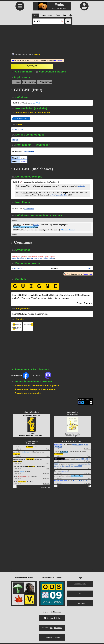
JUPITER (29, 448)
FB (51, 629)
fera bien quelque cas (30, 193)
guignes (24, 161)
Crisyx (56, 465)
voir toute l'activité (46, 488)
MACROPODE (59, 455)
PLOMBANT (30, 460)
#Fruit (38, 103)
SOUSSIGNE (17, 268)
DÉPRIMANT (18, 462)
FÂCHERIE (22, 482)
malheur (45, 258)
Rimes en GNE (18, 130)
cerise (33, 103)
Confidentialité (80, 604)
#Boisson (68, 230)
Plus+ (48, 450)
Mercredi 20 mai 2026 (83, 460)
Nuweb (57, 638)
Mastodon (58, 629)
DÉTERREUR (31, 467)
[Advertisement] (52, 38)
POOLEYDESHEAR (61, 482)
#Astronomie (26, 453)
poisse (52, 258)
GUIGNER (58, 60)
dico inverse (87, 274)
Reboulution (58, 446)
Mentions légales (80, 585)
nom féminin (29, 151)
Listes (24, 54)
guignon (30, 258)
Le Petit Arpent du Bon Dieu (59, 195)
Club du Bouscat (59, 460)
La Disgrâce (82, 186)
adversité (16, 258)
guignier (15, 140)
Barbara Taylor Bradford (81, 482)
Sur (20, 377)
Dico (18, 54)
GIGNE (16, 325)
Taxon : (25, 227)
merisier (36, 225)
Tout (44, 474)
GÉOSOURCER (23, 477)
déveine (23, 258)
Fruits (30, 54)
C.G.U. (80, 594)
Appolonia (64, 472)
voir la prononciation (21, 119)
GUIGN (28, 325)
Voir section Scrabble (51, 72)
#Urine (22, 472)
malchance (38, 258)
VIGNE (89, 268)
